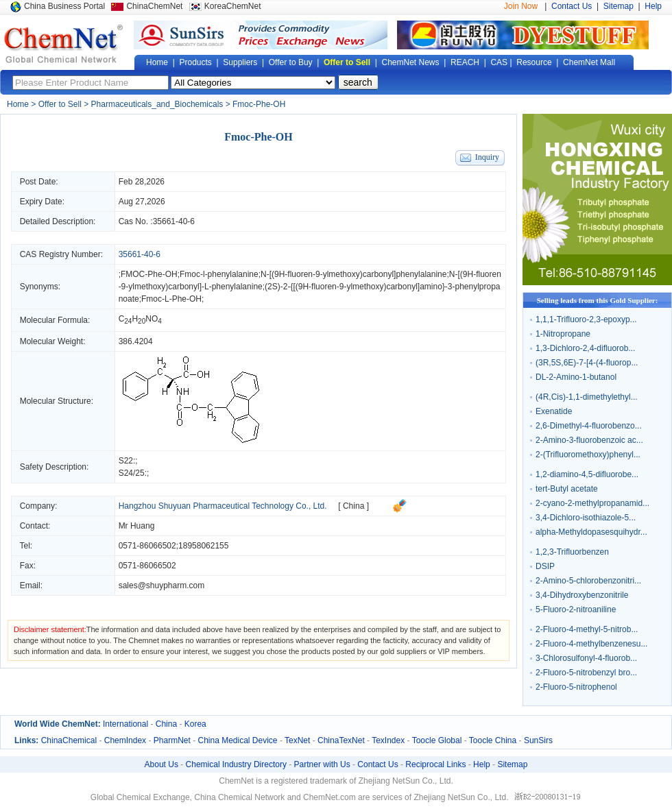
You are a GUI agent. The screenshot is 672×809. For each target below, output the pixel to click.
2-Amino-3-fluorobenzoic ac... (589, 440)
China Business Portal (64, 6)
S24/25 (132, 473)
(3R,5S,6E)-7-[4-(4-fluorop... (587, 363)
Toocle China (493, 740)
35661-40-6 (174, 221)
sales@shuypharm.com (162, 585)
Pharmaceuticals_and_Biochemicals (157, 104)
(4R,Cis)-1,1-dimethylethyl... (587, 397)
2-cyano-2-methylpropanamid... (592, 503)
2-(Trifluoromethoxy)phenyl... (588, 455)
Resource (534, 62)
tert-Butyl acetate (567, 489)
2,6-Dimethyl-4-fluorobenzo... (589, 426)
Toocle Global (437, 740)
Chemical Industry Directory (236, 764)
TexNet (297, 740)
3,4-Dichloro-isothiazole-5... (586, 518)
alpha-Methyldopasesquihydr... (591, 532)
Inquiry (487, 157)
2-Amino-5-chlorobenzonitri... (588, 581)
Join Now (521, 6)
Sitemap (619, 6)
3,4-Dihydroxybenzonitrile (582, 595)
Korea (195, 724)
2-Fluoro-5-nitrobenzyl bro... (586, 673)
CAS (499, 62)
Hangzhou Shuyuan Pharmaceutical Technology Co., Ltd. (223, 506)
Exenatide (554, 411)
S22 (126, 461)
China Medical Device (237, 740)
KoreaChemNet (233, 6)
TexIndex (388, 740)
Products (195, 62)
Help (653, 6)
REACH (465, 62)
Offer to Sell (347, 62)
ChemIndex (125, 740)
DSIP (545, 566)
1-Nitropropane (563, 334)
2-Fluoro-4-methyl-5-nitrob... (587, 629)
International (125, 724)
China (166, 724)
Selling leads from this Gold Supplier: (598, 300)
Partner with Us (322, 764)
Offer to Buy (291, 62)
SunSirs (538, 740)
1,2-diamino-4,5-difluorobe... (587, 474)
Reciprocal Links (435, 764)
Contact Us (572, 6)
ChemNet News (411, 62)
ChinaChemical (69, 740)
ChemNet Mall (589, 62)
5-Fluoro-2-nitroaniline (576, 609)
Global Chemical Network (64, 44)
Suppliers (240, 62)
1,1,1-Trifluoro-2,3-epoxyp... (586, 319)
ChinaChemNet (154, 6)
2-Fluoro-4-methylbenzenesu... (591, 644)
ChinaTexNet (341, 740)
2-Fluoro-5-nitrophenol (576, 687)
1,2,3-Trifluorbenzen (572, 552)
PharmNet (172, 740)
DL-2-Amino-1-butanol (576, 377)
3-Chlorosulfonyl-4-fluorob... (586, 658)
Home (157, 62)
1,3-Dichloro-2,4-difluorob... (585, 348)
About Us (161, 764)
